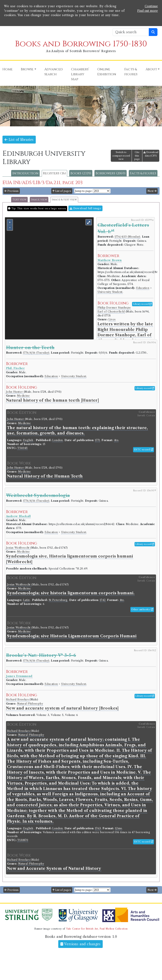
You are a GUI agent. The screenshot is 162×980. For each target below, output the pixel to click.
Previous (12, 191)
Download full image (85, 208)
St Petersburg (58, 600)
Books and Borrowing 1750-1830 (81, 44)
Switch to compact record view (121, 156)
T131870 (23, 840)
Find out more (148, 11)
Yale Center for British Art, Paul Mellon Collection (97, 929)
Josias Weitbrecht (18, 548)
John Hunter (15, 392)
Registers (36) (54, 173)
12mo (119, 828)
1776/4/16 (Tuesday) (36, 353)
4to (116, 440)
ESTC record (144, 450)
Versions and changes (80, 944)
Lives (112, 319)
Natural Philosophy (30, 704)
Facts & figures (143, 173)
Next (152, 191)
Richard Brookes (18, 699)
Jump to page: (84, 191)
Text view (19, 200)
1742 (103, 600)
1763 (98, 828)
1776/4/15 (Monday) (127, 237)
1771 (98, 440)
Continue (151, 6)
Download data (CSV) (151, 154)
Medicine (23, 396)
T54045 (22, 448)
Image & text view (64, 200)
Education (143, 288)
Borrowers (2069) (111, 173)
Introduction (25, 173)
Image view (39, 200)
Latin (26, 600)
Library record (142, 304)
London (57, 440)
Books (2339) (81, 173)
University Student (110, 292)
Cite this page (137, 156)
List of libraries (19, 140)
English (28, 440)
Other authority (142, 609)
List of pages (62, 191)
